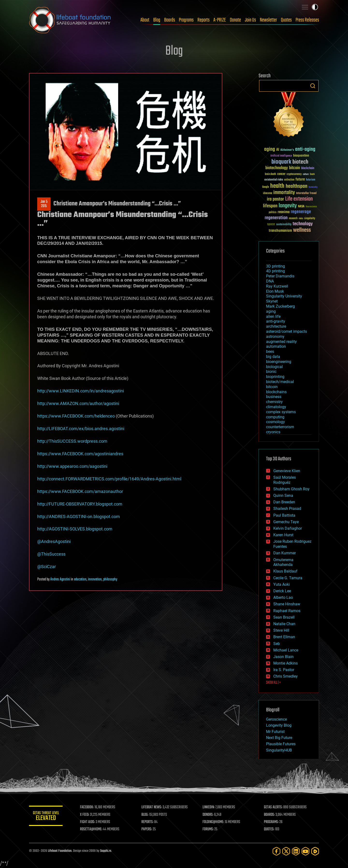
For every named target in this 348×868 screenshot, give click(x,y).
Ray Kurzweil (277, 286)
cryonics (273, 432)
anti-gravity (276, 321)
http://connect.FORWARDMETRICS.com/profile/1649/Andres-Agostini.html (109, 479)
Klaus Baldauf (285, 571)
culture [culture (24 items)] (306, 174)
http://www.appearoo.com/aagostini (72, 466)
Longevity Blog (279, 725)
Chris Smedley (286, 676)
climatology (276, 407)
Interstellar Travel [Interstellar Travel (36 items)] (306, 193)
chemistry (274, 402)
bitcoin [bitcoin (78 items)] (294, 168)
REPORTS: (147, 822)
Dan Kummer (285, 553)
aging (271, 311)
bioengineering (279, 362)
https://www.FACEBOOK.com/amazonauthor (80, 491)
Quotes (286, 20)
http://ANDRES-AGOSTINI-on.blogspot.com (79, 517)
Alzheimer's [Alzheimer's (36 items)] (287, 150)
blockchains (276, 392)
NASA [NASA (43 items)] (301, 207)
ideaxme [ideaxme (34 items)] (268, 194)
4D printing (275, 271)
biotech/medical (280, 382)
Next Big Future (279, 738)
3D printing (275, 266)
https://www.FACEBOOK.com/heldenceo (76, 416)
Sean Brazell (284, 617)
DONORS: (208, 815)
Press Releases (307, 20)
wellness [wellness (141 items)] (302, 230)
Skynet (272, 301)
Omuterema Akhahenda (283, 562)
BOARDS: (269, 815)
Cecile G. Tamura (288, 578)
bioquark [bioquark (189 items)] (281, 162)
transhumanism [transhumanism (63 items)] (280, 231)
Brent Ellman (284, 637)
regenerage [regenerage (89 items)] (301, 212)
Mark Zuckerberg (280, 306)
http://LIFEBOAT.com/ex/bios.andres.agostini (81, 429)
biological (274, 367)
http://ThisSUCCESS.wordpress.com (72, 441)
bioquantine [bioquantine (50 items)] (301, 156)
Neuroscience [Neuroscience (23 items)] (311, 207)
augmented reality (281, 342)
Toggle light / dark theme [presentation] (315, 7)
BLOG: (145, 815)
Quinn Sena (283, 495)
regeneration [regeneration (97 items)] (276, 218)
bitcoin (272, 387)
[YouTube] (305, 851)
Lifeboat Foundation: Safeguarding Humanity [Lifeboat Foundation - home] (70, 20)
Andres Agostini (60, 579)
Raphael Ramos (287, 611)
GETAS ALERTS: (273, 807)
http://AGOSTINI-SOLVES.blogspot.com (75, 529)
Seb (277, 644)
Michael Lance (286, 650)
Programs (186, 20)
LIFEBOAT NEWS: (152, 807)
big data (273, 357)
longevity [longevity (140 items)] (288, 206)
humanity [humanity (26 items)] (313, 187)
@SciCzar (47, 567)
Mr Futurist (275, 732)
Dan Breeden (284, 502)
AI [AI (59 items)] (278, 150)
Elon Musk (275, 291)
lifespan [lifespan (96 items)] (270, 206)
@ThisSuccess (51, 554)
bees (270, 351)
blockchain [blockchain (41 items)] (308, 168)
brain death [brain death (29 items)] (270, 174)
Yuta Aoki (282, 584)
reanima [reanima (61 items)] (284, 212)
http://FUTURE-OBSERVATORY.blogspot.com (80, 504)
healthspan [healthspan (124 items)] (297, 186)
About (145, 20)
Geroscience (276, 719)
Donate (235, 20)
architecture (276, 326)
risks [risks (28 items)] (301, 218)
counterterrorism (280, 427)
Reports (203, 20)
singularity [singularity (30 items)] (310, 219)
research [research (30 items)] (293, 219)
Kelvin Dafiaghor (288, 528)
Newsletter (268, 20)
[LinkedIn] (296, 851)
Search (313, 86)
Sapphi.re (106, 851)
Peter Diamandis (280, 276)
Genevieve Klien (287, 471)
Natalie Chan (284, 624)
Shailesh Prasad (287, 509)
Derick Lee (282, 591)
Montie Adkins (286, 663)
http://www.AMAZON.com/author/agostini (78, 403)
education (80, 579)
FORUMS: (208, 829)
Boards (170, 20)
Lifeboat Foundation (60, 851)
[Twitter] (286, 851)
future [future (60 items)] (300, 179)
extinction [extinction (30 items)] (289, 180)
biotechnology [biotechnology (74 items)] (277, 168)
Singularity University (284, 296)
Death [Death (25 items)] (312, 174)
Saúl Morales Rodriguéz (285, 480)
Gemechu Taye (286, 522)
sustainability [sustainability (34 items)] (284, 225)
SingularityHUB (279, 750)
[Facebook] (276, 851)
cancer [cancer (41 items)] (281, 174)
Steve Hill (281, 630)
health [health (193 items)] (277, 186)
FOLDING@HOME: (214, 822)
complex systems (281, 412)
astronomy (275, 336)
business (274, 397)
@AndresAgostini (54, 541)
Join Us (250, 20)
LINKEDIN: (209, 807)
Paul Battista (284, 515)
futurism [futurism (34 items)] (311, 180)
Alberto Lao (283, 597)
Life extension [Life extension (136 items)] (299, 199)
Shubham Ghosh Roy (291, 489)
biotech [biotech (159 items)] (300, 162)
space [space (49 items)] (271, 224)
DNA (270, 281)
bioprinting (275, 377)
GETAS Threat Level (46, 817)
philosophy (110, 579)
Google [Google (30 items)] (266, 187)
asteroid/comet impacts (286, 331)
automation (276, 346)
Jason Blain (283, 657)
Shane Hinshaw (287, 604)
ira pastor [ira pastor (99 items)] (275, 199)
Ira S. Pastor (284, 670)
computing (275, 417)
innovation (95, 579)
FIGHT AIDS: (88, 822)
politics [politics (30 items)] (273, 213)
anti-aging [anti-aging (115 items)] (305, 149)
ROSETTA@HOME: (91, 829)
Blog (157, 20)
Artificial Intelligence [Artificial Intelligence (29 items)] (281, 156)
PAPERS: (147, 829)
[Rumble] (315, 851)
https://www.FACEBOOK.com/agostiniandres (80, 454)
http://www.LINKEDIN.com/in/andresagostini (81, 391)
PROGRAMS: (271, 822)
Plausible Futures (281, 744)
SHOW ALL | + (273, 683)
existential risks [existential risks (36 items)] (274, 180)
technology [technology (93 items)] (303, 224)
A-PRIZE (220, 20)
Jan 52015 (44, 204)
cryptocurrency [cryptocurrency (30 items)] (294, 174)
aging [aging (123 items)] (270, 149)
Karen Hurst (283, 535)
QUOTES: (269, 829)
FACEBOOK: (87, 807)
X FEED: (85, 815)
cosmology (275, 422)
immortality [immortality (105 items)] (284, 193)
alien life (273, 316)
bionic (271, 372)
